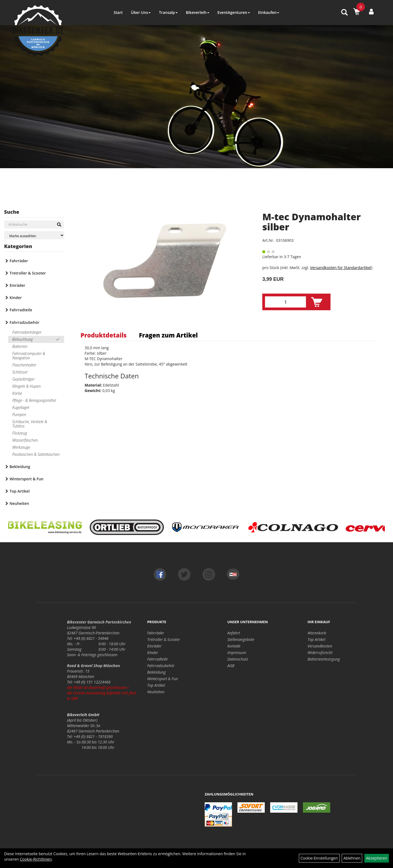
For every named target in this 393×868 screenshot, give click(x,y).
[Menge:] (285, 302)
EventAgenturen (234, 12)
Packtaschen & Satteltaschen (36, 454)
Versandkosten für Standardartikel (341, 268)
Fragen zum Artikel (168, 335)
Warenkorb (317, 633)
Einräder (17, 285)
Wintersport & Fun (26, 479)
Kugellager (21, 407)
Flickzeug (20, 433)
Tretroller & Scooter (28, 273)
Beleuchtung (23, 339)
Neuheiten (19, 503)
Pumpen (19, 415)
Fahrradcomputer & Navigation (29, 356)
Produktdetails (104, 335)
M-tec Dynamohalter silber (311, 222)
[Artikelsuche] (344, 13)
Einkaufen (269, 12)
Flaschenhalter (24, 365)
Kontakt (234, 646)
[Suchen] (59, 225)
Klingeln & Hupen (26, 386)
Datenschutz (238, 659)
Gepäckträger (23, 379)
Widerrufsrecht (320, 652)
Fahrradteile (21, 310)
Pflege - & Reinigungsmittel (34, 400)
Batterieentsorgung (324, 659)
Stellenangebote (241, 639)
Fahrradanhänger (27, 332)
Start (118, 12)
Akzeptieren (377, 858)
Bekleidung (20, 467)
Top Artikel (20, 491)
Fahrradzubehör (24, 322)
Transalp (168, 12)
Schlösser (20, 372)
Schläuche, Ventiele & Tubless (30, 424)
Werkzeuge (21, 447)
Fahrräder (19, 261)
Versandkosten (320, 646)
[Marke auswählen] (34, 235)
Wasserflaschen (25, 440)
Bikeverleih (198, 12)
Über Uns (141, 12)
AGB (231, 666)
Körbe (17, 393)
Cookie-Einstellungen (319, 858)
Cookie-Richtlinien (36, 859)
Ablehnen (352, 858)
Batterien (20, 346)
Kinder (16, 298)
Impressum (237, 652)
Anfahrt (234, 633)
